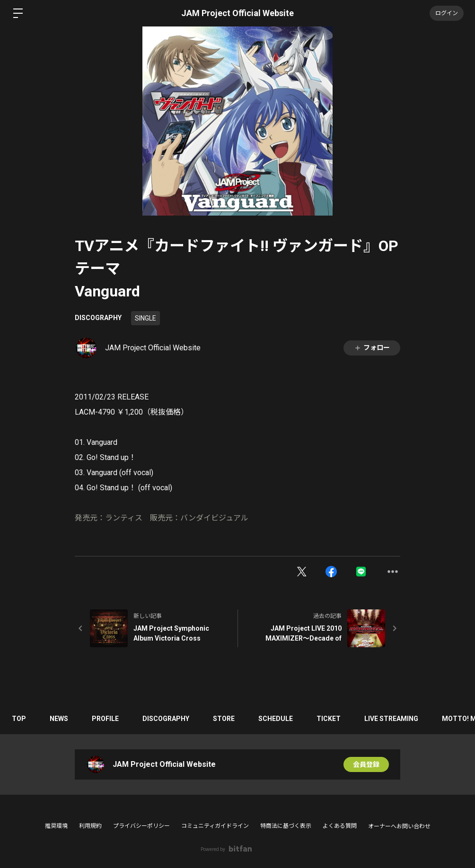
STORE (224, 719)
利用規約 (90, 826)
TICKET (329, 719)
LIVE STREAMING (391, 719)
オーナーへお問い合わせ (399, 826)
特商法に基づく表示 (286, 826)
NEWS (59, 719)
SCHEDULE (276, 719)
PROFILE (105, 719)
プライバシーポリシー (141, 826)
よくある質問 (340, 826)
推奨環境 (56, 826)
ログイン (447, 13)
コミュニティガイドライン (215, 826)
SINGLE (145, 318)
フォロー (372, 348)
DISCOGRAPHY (98, 318)
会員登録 (366, 764)
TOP (19, 719)
